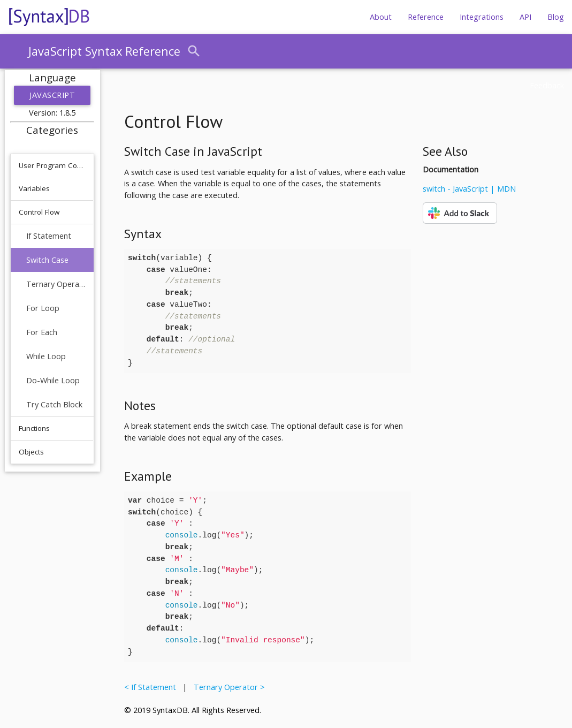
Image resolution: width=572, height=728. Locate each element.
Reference (426, 17)
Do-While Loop (53, 380)
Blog (556, 17)
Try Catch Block (54, 404)
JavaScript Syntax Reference (104, 51)
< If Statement (152, 687)
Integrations (482, 17)
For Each (42, 332)
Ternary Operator (56, 284)
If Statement (49, 236)
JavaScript (52, 95)
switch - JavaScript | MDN (469, 189)
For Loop (43, 308)
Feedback (547, 85)
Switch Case (47, 260)
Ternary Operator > (227, 687)
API (525, 17)
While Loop (46, 356)
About (381, 17)
